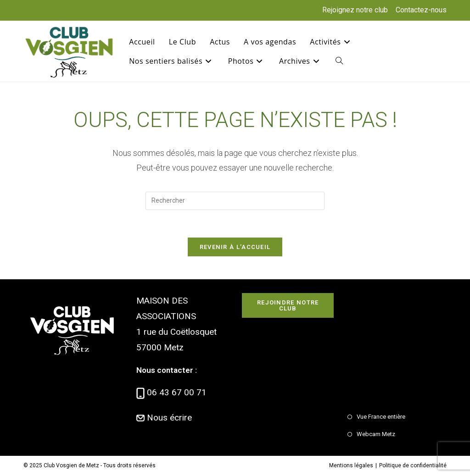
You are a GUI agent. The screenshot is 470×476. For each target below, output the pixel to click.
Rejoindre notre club (288, 305)
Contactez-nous (421, 10)
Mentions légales (351, 465)
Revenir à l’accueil (235, 247)
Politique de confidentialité (413, 465)
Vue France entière (381, 417)
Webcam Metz (376, 434)
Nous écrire (169, 418)
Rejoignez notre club (355, 10)
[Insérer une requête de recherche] (235, 201)
